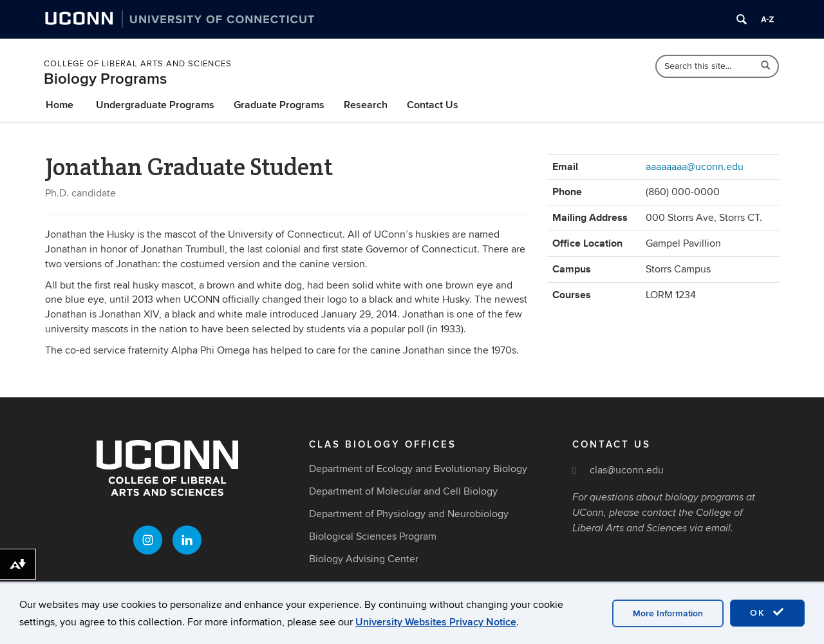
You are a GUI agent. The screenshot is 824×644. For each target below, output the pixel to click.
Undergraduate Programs (155, 105)
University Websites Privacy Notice (436, 622)
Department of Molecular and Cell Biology (403, 491)
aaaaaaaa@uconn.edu (695, 167)
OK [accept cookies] (767, 612)
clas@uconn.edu (627, 470)
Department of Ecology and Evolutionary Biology (418, 469)
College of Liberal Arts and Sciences (138, 64)
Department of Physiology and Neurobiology (409, 514)
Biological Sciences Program (373, 536)
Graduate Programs (279, 105)
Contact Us (433, 105)
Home (60, 105)
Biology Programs (105, 79)
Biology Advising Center (364, 559)
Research (366, 105)
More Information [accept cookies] (668, 613)
